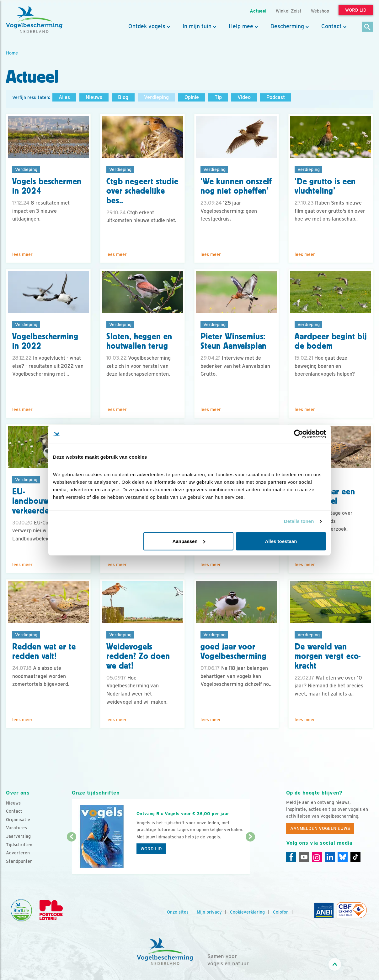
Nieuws (94, 97)
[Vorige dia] (71, 856)
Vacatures (16, 828)
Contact (331, 26)
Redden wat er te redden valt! (44, 652)
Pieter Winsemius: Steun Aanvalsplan (234, 341)
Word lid (151, 849)
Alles (64, 97)
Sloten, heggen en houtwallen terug (139, 341)
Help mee (241, 26)
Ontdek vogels (147, 26)
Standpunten (19, 861)
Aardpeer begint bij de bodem (331, 341)
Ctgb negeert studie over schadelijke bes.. (142, 191)
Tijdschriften (19, 845)
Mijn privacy (209, 912)
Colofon (281, 912)
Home (12, 53)
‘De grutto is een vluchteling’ (325, 186)
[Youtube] (304, 857)
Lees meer (22, 254)
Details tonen (299, 521)
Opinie (192, 97)
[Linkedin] (330, 857)
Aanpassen (189, 541)
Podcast (276, 97)
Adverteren (18, 853)
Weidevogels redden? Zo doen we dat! (138, 656)
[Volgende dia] (250, 856)
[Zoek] (368, 27)
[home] (34, 20)
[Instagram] (317, 857)
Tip (218, 97)
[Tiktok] (355, 857)
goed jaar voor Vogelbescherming (233, 652)
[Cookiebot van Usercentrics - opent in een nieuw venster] (299, 434)
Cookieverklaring (247, 912)
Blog (123, 97)
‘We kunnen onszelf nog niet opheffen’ (236, 186)
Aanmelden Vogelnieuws (320, 828)
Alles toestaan (281, 541)
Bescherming (287, 26)
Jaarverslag (18, 836)
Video (244, 97)
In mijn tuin (197, 26)
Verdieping (156, 97)
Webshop (320, 11)
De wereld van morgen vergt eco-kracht (328, 656)
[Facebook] (291, 857)
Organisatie (18, 820)
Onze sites (178, 912)
